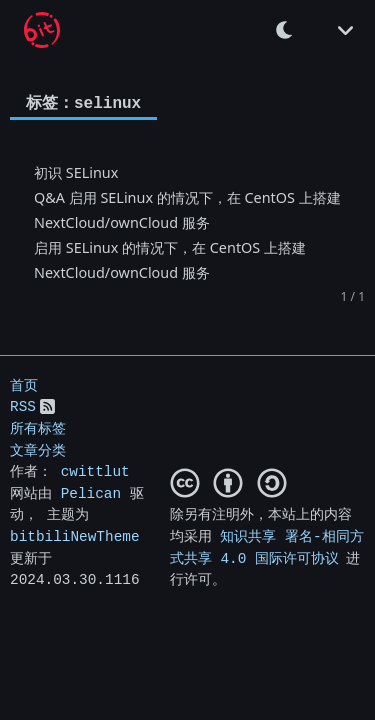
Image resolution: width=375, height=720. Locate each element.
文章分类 (38, 449)
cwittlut (95, 471)
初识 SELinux (76, 171)
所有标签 (38, 428)
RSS (23, 406)
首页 (24, 385)
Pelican (91, 493)
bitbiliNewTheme (75, 536)
